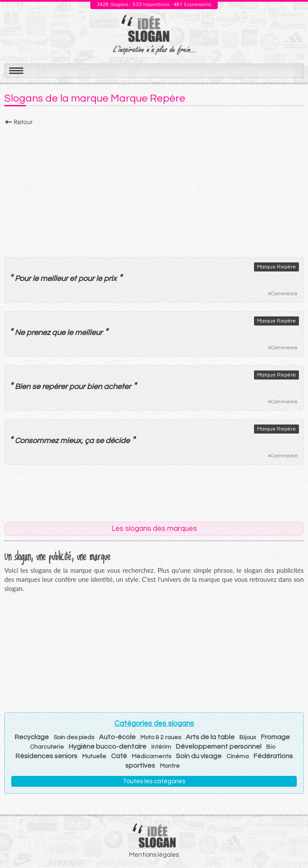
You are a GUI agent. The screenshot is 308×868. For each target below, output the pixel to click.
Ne (20, 333)
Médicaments (151, 756)
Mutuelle (94, 756)
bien (94, 387)
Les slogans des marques (154, 529)
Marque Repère (276, 267)
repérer (55, 387)
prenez (38, 333)
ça (89, 441)
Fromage (275, 737)
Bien (22, 387)
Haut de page (291, 842)
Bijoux (248, 737)
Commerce (284, 294)
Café (119, 756)
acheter (117, 387)
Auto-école (117, 737)
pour (86, 279)
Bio (271, 747)
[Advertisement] (154, 189)
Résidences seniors (46, 756)
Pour (23, 279)
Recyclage (32, 737)
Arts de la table (210, 737)
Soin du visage (199, 756)
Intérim (161, 747)
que (59, 333)
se (36, 387)
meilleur (54, 279)
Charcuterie (47, 747)
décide (117, 441)
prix (110, 279)
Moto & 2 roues (161, 737)
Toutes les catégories (154, 781)
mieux (71, 441)
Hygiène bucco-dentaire (108, 747)
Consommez (37, 441)
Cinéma (238, 756)
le (35, 279)
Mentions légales (154, 855)
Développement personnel (219, 747)
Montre (170, 766)
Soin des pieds (74, 737)
